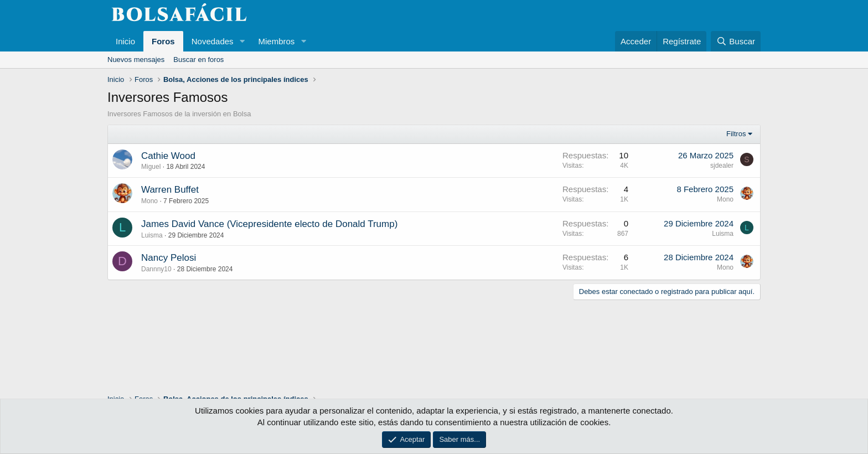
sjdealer (722, 166)
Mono (149, 201)
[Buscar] (736, 41)
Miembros (276, 41)
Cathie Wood (168, 156)
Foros (163, 41)
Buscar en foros (198, 60)
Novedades (213, 41)
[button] (242, 41)
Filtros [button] (736, 134)
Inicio (125, 41)
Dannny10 (156, 269)
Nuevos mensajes (136, 60)
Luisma (152, 235)
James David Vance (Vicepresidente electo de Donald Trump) (269, 224)
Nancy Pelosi (169, 258)
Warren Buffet (170, 190)
